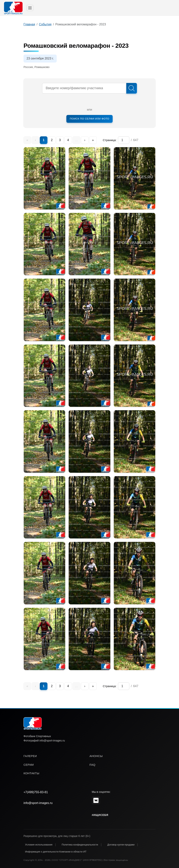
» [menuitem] (93, 140)
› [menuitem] (85, 140)
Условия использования (39, 845)
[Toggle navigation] (30, 8)
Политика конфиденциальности (80, 845)
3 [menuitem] (60, 140)
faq (92, 765)
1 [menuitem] (44, 140)
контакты (31, 773)
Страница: (110, 140)
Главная (29, 24)
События (45, 24)
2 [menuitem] (52, 140)
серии (29, 765)
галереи (30, 756)
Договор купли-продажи (121, 845)
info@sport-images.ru (38, 803)
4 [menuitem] (68, 140)
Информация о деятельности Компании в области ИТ (56, 852)
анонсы (96, 756)
